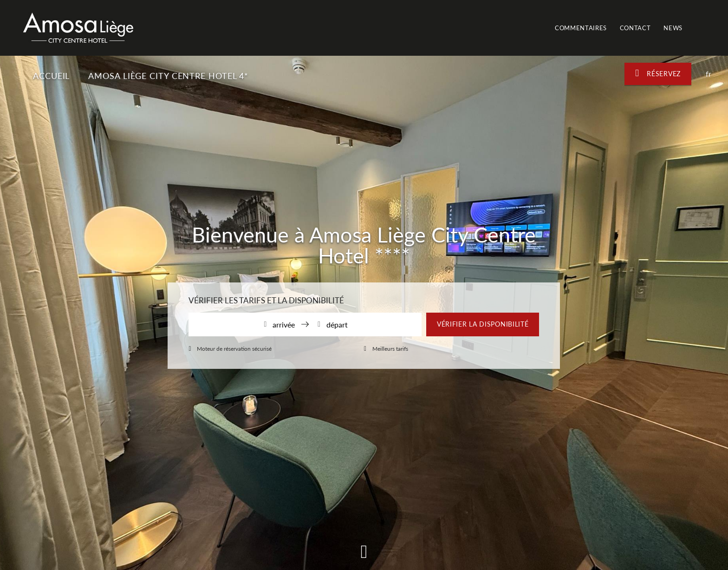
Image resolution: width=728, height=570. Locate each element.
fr (708, 74)
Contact (635, 28)
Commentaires (581, 28)
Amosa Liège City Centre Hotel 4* (170, 76)
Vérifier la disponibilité (483, 324)
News (673, 28)
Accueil (51, 76)
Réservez (658, 73)
